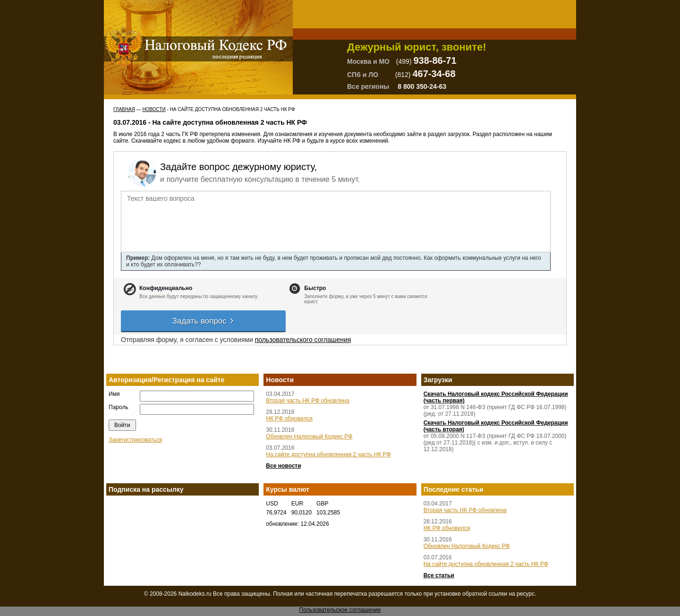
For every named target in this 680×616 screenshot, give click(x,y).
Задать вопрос (204, 321)
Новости (154, 109)
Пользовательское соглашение (340, 610)
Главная (124, 109)
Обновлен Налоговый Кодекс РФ (309, 436)
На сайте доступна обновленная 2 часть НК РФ (328, 454)
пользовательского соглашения (303, 340)
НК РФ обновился (289, 419)
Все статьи (439, 575)
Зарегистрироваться (135, 440)
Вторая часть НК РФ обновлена (307, 401)
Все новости (283, 466)
